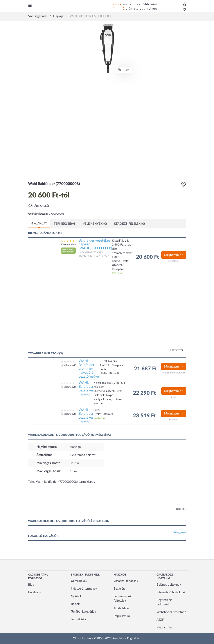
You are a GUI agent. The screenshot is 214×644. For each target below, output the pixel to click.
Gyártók (76, 596)
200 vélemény (68, 245)
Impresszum (122, 616)
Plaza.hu (174, 420)
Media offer (164, 628)
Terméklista (78, 619)
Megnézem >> (174, 255)
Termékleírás (65, 224)
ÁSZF (160, 620)
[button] (183, 10)
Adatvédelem (122, 608)
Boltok (75, 604)
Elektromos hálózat (83, 455)
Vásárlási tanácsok (126, 581)
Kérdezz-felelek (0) (129, 224)
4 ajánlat (39, 224)
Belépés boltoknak (169, 585)
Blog (31, 585)
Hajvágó (75, 447)
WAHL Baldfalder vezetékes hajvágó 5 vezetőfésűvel (89, 369)
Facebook (35, 592)
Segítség (119, 589)
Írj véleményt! (68, 365)
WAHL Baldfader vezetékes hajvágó (86, 388)
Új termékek (79, 581)
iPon (174, 397)
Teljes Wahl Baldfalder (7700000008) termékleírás (61, 482)
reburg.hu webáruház (174, 373)
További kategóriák (83, 612)
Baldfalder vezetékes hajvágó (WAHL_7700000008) (95, 244)
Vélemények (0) (95, 224)
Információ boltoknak (171, 592)
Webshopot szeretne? (171, 612)
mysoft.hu (174, 261)
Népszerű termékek (84, 589)
